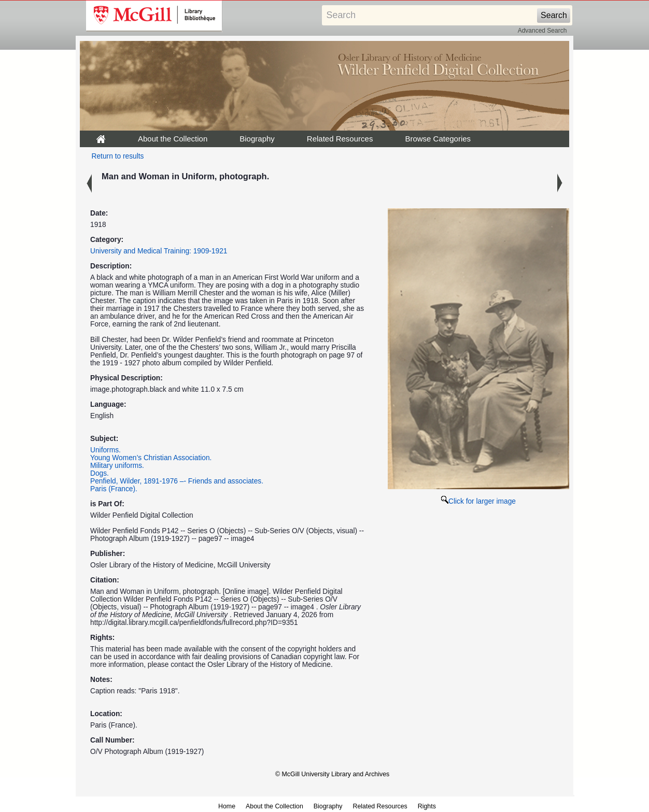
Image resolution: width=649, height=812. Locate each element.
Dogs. (100, 473)
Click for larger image (478, 501)
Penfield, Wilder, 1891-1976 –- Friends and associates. (177, 481)
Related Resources (340, 139)
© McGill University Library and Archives (332, 774)
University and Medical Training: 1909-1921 (159, 251)
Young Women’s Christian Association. (151, 458)
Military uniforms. (117, 466)
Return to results (118, 156)
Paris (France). (114, 489)
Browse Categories (438, 139)
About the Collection (173, 139)
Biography (257, 139)
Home (227, 806)
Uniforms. (105, 450)
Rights (427, 806)
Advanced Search (542, 31)
